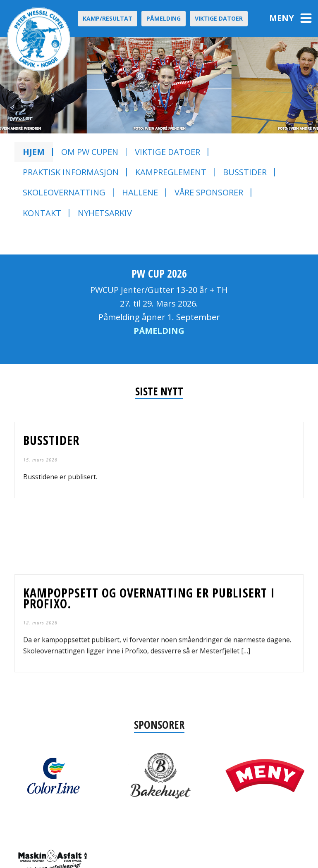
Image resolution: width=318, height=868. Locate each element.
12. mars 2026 (40, 611)
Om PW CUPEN (90, 152)
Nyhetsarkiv (105, 213)
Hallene (140, 192)
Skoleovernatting (64, 192)
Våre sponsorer (209, 192)
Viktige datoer (219, 18)
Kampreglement (171, 172)
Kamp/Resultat (108, 18)
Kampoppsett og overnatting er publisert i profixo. (149, 586)
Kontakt (42, 213)
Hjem (34, 152)
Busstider (245, 172)
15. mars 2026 (40, 460)
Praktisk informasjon (71, 172)
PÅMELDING (159, 331)
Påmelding (164, 18)
